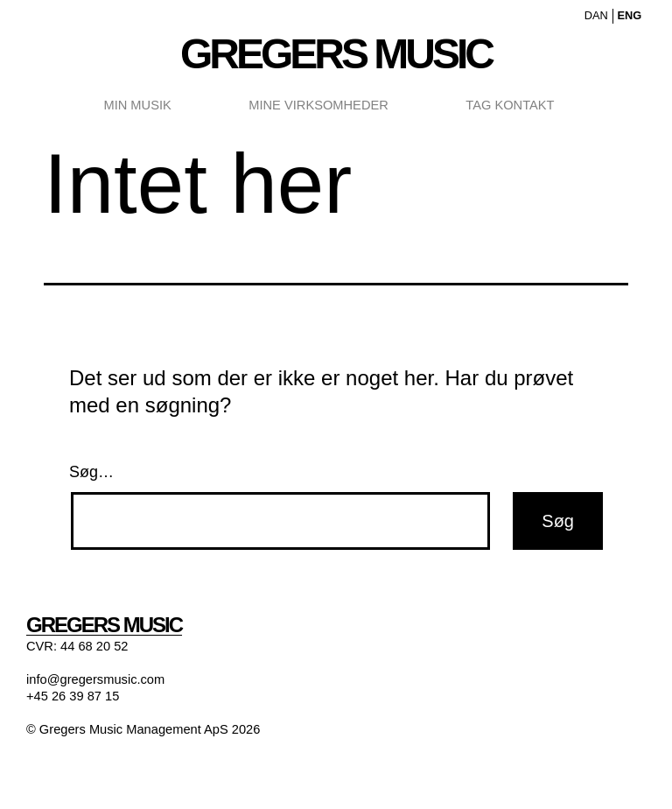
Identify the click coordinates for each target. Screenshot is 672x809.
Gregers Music (336, 54)
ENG (629, 15)
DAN (596, 15)
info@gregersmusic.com (95, 679)
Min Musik (137, 105)
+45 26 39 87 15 (73, 696)
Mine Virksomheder (318, 105)
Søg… (91, 472)
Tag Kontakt (510, 105)
